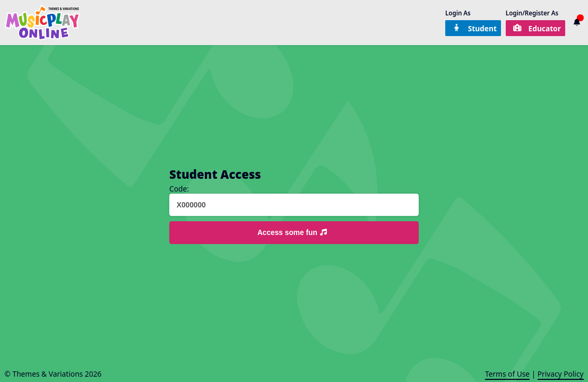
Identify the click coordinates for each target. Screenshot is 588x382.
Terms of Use (507, 374)
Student (474, 28)
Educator (537, 28)
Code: (179, 189)
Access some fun (293, 233)
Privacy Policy (561, 374)
